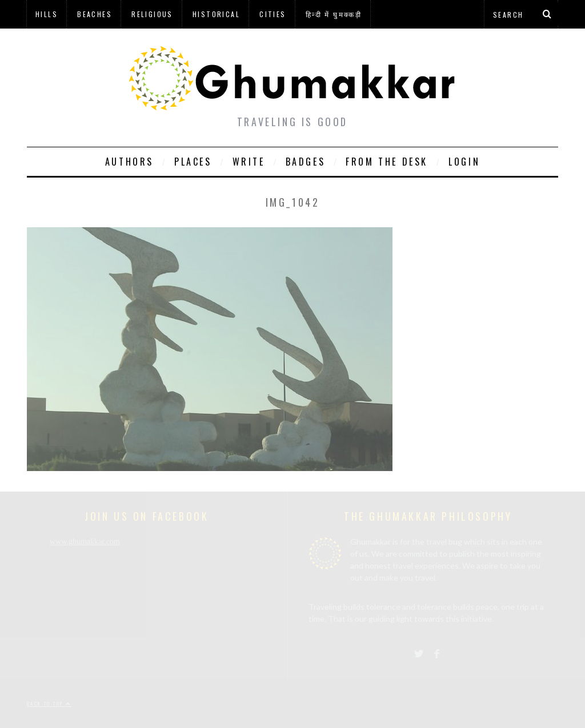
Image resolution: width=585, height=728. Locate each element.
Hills (47, 14)
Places (193, 162)
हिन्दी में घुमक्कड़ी (334, 14)
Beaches (95, 14)
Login (464, 162)
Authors (129, 162)
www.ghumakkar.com (85, 542)
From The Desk (387, 162)
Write (249, 162)
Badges (306, 162)
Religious (152, 14)
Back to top (49, 703)
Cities (273, 14)
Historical (216, 14)
